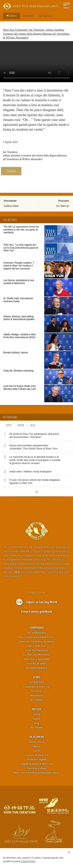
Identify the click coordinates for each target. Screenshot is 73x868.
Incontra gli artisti (36, 663)
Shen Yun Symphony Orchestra (37, 642)
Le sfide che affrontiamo (36, 655)
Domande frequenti (36, 668)
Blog (33, 425)
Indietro (10, 16)
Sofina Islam (11, 206)
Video (37, 677)
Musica (36, 746)
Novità (36, 714)
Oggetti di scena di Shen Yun (36, 764)
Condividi (11, 171)
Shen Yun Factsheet (36, 650)
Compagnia (36, 627)
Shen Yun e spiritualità (36, 659)
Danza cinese (36, 742)
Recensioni (28, 16)
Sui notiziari (36, 700)
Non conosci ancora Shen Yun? (37, 637)
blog (36, 723)
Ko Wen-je (63, 206)
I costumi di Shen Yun (37, 755)
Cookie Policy (28, 861)
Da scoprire (37, 737)
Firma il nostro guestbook (37, 611)
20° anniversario (36, 633)
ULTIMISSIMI (36, 682)
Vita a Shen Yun (36, 646)
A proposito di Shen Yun (36, 687)
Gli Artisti (36, 691)
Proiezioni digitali (37, 759)
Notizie (21, 425)
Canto (36, 751)
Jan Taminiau (46, 16)
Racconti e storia (36, 768)
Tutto (9, 425)
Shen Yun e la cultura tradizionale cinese (36, 773)
